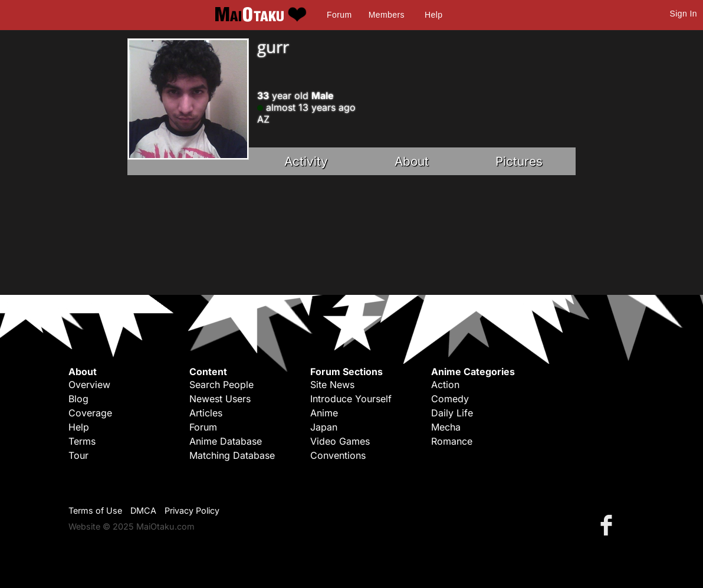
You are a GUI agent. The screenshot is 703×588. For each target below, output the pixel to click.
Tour (78, 455)
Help (433, 15)
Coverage (90, 413)
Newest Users (220, 399)
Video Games (340, 441)
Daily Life (452, 413)
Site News (332, 385)
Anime (324, 413)
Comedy (450, 399)
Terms (82, 441)
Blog (78, 399)
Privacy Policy (192, 510)
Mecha (446, 427)
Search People (221, 385)
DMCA (143, 510)
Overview (89, 385)
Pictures (519, 161)
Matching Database (232, 455)
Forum (339, 15)
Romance (452, 441)
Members (387, 15)
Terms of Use (95, 510)
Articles (206, 413)
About (412, 161)
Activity (306, 161)
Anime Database (226, 441)
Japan (324, 427)
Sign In (684, 14)
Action (445, 385)
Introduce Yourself (351, 399)
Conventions (338, 455)
